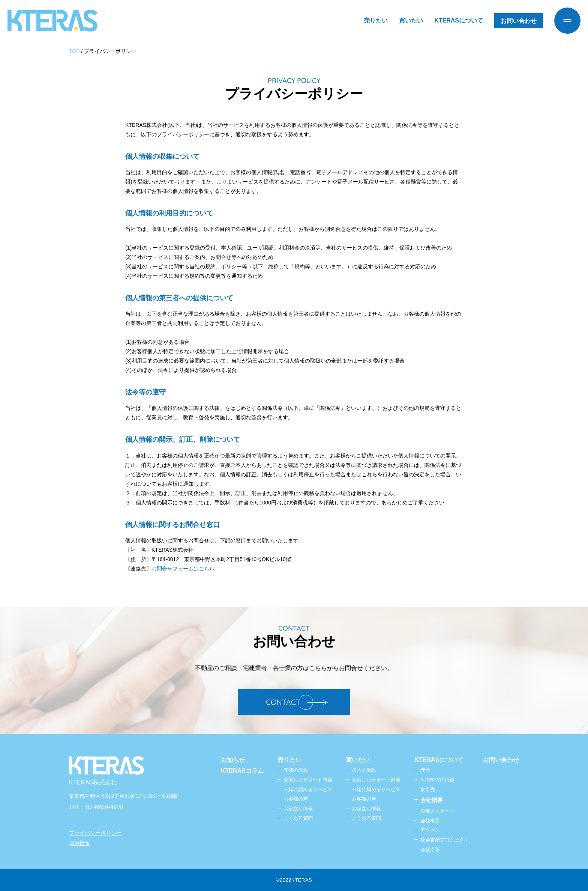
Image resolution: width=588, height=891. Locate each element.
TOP (74, 51)
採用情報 (79, 843)
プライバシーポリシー (95, 833)
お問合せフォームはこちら (183, 569)
